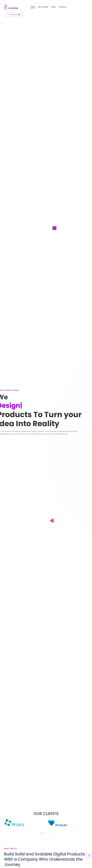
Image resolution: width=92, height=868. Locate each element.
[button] (41, 833)
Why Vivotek (43, 7)
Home (33, 7)
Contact (63, 7)
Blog (54, 7)
